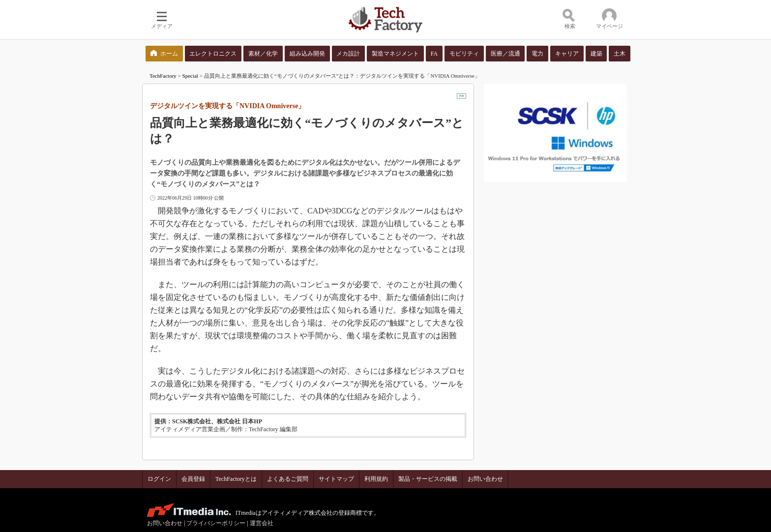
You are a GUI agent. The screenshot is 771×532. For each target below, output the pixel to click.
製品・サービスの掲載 (428, 479)
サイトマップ (336, 479)
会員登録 (193, 479)
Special (190, 76)
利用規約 (376, 479)
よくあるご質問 (288, 479)
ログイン (159, 479)
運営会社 (262, 523)
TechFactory (163, 76)
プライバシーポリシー (216, 523)
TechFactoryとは (236, 479)
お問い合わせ (485, 479)
